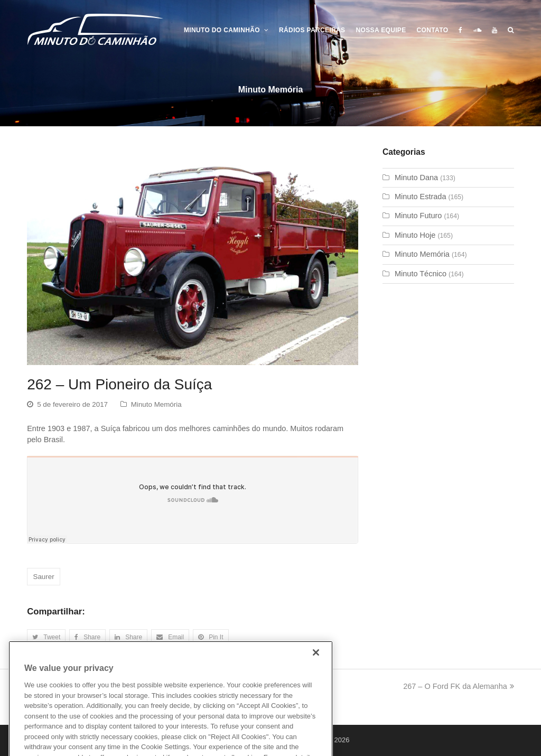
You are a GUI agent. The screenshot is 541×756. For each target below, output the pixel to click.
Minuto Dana (416, 178)
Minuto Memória (156, 404)
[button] (46, 638)
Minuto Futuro (418, 216)
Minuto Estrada (421, 197)
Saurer (43, 577)
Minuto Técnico (421, 274)
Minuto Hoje (415, 235)
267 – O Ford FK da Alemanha (459, 686)
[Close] (316, 667)
